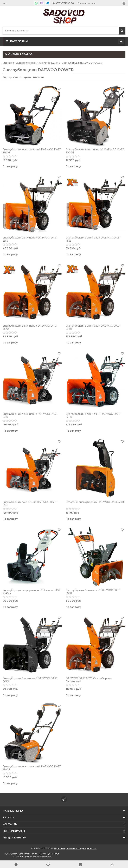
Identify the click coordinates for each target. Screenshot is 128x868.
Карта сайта (59, 848)
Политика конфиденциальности (81, 848)
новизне (38, 77)
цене (28, 77)
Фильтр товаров (19, 54)
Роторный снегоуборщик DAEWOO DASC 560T (95, 502)
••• (5, 3)
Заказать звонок (87, 3)
